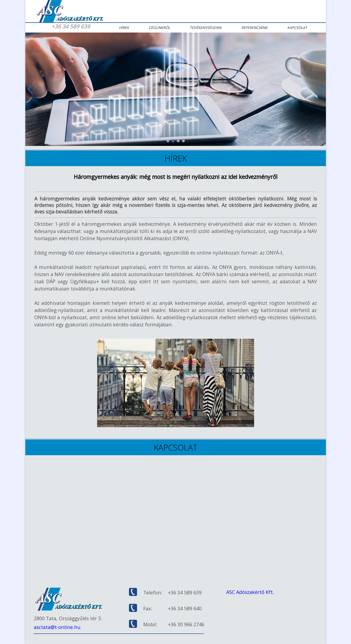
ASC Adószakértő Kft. (250, 592)
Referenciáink (254, 28)
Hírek (124, 28)
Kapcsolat (297, 28)
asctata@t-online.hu (57, 627)
